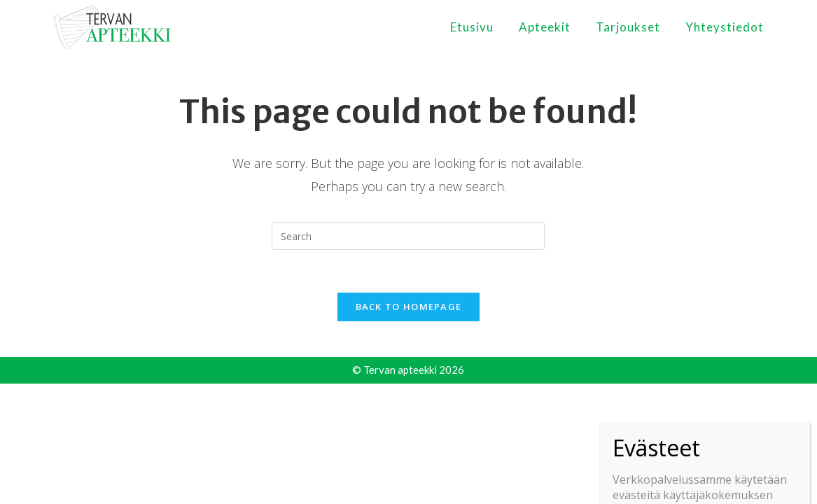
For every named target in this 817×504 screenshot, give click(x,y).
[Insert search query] (408, 236)
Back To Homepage (409, 307)
